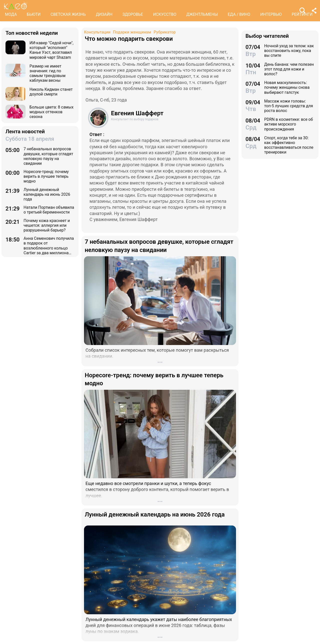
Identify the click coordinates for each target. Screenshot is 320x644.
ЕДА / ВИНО (239, 14)
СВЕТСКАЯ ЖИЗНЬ (68, 14)
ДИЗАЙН (104, 14)
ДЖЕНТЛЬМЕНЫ (202, 14)
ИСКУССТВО (165, 14)
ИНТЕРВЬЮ (271, 14)
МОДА (11, 14)
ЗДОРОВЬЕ (133, 14)
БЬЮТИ (34, 14)
